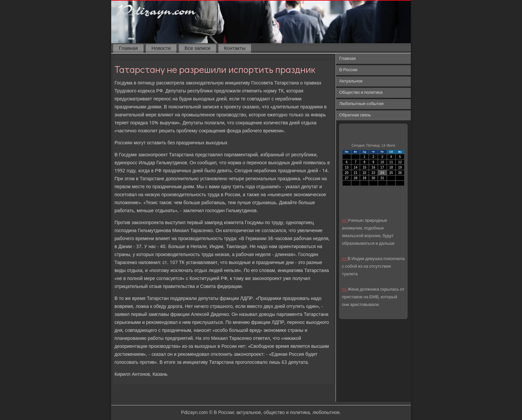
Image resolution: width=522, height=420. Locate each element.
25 (391, 173)
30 (373, 178)
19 (400, 167)
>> (345, 221)
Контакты (235, 49)
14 (355, 167)
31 (382, 178)
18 (391, 167)
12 (400, 162)
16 (373, 167)
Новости (161, 49)
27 (347, 178)
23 (373, 173)
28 (355, 178)
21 (355, 173)
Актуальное (351, 81)
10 (382, 162)
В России (348, 70)
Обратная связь (355, 115)
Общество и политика (361, 93)
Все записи (197, 49)
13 (347, 167)
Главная (128, 49)
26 (400, 173)
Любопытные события (361, 104)
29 (364, 178)
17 (382, 167)
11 (391, 162)
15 (364, 167)
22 (364, 173)
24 (382, 173)
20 (347, 173)
